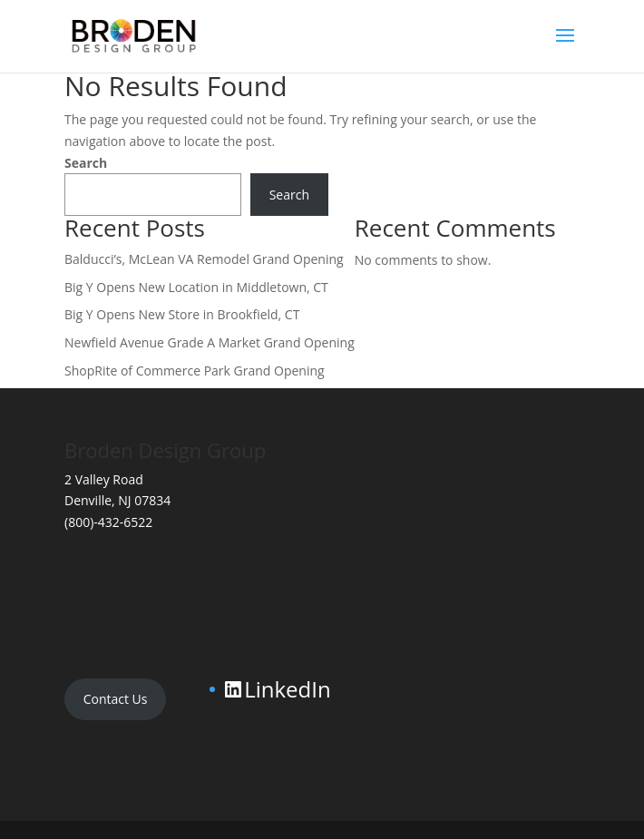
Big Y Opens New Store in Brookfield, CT (182, 314)
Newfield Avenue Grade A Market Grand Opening (210, 342)
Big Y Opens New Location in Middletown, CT (196, 287)
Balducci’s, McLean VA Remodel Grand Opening (204, 259)
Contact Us (116, 699)
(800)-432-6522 (108, 522)
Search (86, 163)
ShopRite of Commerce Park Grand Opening (195, 371)
